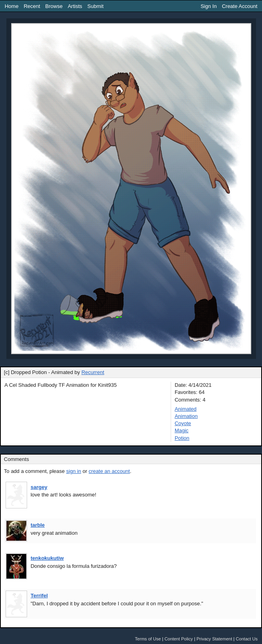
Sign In (209, 6)
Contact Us (247, 639)
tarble (38, 525)
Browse (54, 6)
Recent (32, 6)
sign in (74, 471)
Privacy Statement (215, 639)
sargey (39, 487)
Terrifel (39, 596)
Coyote (183, 423)
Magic (182, 430)
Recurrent (93, 372)
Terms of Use (148, 639)
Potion (182, 438)
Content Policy (178, 639)
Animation (186, 416)
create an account (109, 471)
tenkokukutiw (47, 558)
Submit (95, 6)
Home (12, 6)
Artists (75, 6)
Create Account (239, 6)
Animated (186, 409)
